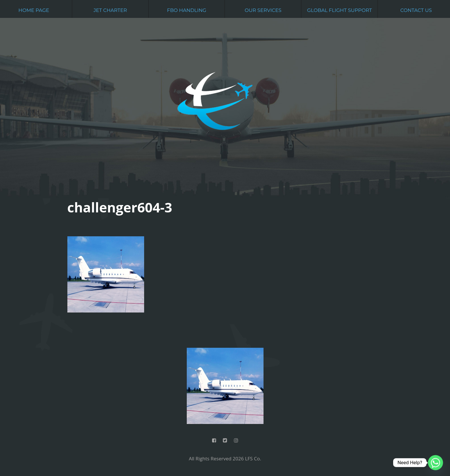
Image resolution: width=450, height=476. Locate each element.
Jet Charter (110, 10)
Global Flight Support (339, 10)
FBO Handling (186, 10)
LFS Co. (253, 459)
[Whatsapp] (436, 463)
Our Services (263, 10)
